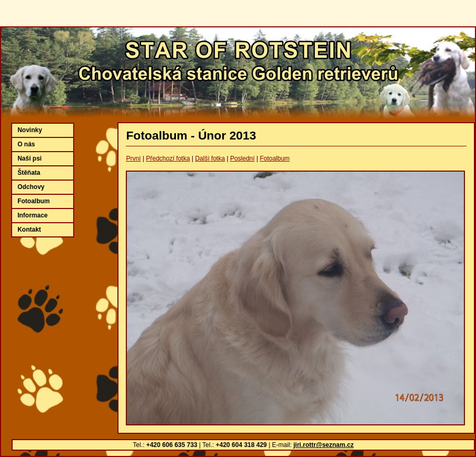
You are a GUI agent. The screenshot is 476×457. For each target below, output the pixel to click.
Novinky (30, 130)
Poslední (242, 158)
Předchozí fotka (168, 158)
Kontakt (29, 230)
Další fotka (210, 158)
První (133, 158)
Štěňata (29, 173)
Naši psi (29, 158)
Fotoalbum (275, 158)
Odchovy (31, 187)
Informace (32, 215)
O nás (26, 144)
